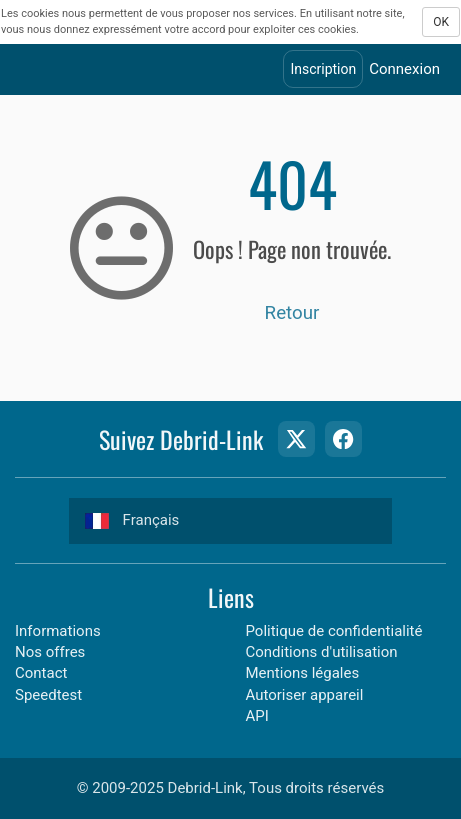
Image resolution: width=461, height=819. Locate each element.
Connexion (404, 69)
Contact (41, 673)
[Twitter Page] (296, 439)
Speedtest (48, 695)
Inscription (323, 69)
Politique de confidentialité (334, 631)
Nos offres (50, 652)
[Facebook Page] (343, 439)
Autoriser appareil (305, 695)
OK (441, 22)
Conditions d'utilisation (322, 652)
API (257, 716)
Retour (292, 313)
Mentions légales (303, 673)
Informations (58, 631)
